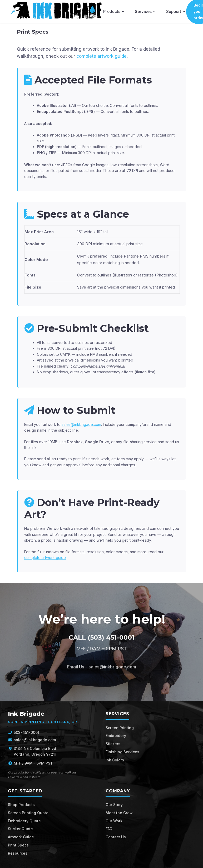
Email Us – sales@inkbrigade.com (102, 670)
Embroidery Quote (24, 821)
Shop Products (21, 805)
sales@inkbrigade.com (81, 424)
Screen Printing (120, 728)
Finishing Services (122, 752)
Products (114, 11)
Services (145, 11)
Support (176, 11)
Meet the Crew (119, 813)
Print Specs (18, 845)
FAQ (109, 829)
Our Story (114, 805)
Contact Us (116, 837)
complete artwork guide (101, 56)
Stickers (113, 744)
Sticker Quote (20, 829)
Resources (18, 853)
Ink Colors (115, 760)
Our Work (114, 821)
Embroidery (116, 736)
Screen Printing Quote (28, 813)
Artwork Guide (21, 837)
